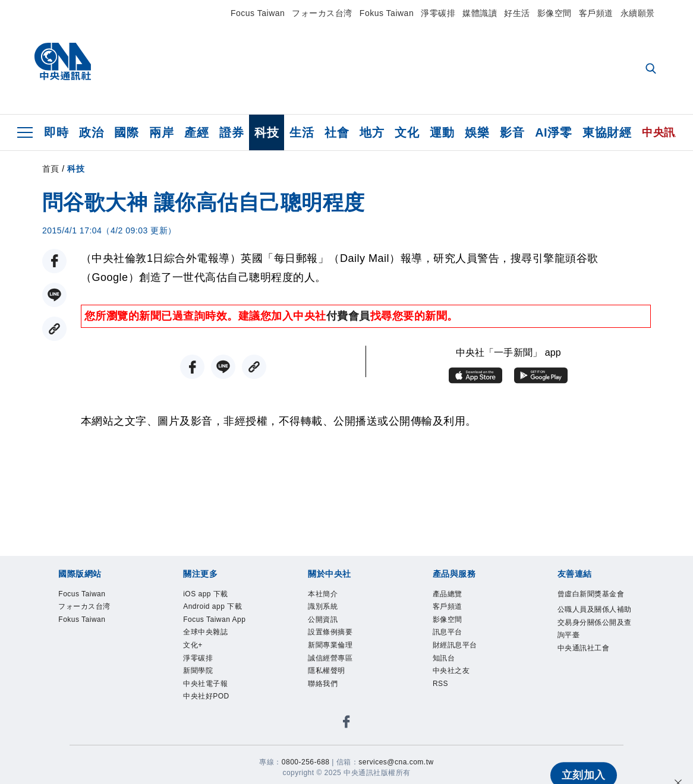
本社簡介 (329, 595)
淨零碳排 (438, 13)
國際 (126, 132)
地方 (372, 132)
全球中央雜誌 (214, 674)
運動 (442, 132)
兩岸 (161, 132)
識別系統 (329, 611)
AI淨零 (553, 132)
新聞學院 (204, 721)
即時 (56, 132)
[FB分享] (54, 261)
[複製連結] (54, 329)
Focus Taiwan (258, 13)
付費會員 (348, 316)
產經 (196, 132)
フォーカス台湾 (322, 13)
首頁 (51, 169)
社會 (337, 132)
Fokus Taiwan (387, 13)
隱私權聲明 (334, 689)
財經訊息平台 (464, 658)
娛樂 (477, 132)
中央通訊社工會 (594, 690)
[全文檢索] (652, 69)
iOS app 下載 (214, 595)
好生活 (517, 13)
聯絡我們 (329, 705)
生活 (302, 132)
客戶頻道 (596, 13)
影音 (512, 132)
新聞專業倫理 (339, 658)
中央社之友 (459, 689)
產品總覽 (453, 595)
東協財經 (607, 132)
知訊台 (448, 674)
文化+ (196, 689)
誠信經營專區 (339, 674)
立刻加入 (583, 754)
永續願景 (638, 13)
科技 (267, 132)
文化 (407, 132)
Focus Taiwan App (216, 650)
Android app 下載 (219, 619)
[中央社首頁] (63, 64)
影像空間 (555, 13)
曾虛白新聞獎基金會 (594, 603)
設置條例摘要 (339, 642)
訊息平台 (453, 642)
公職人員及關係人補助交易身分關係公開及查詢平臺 (594, 650)
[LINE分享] (54, 295)
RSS (444, 705)
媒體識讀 (480, 13)
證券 (231, 132)
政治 (91, 132)
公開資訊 (329, 626)
